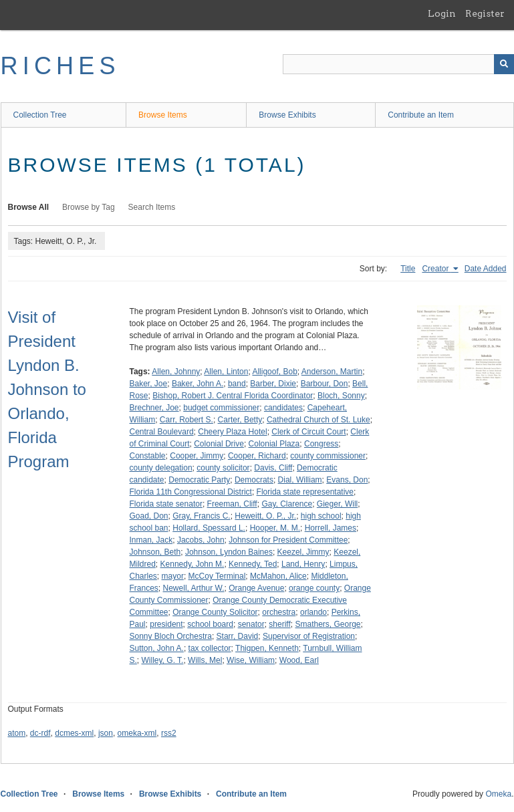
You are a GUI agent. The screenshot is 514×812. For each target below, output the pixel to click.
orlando (313, 612)
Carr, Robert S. (186, 420)
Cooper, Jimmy (197, 456)
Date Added (486, 269)
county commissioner (328, 456)
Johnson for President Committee (288, 540)
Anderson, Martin (332, 372)
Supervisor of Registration (309, 636)
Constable (148, 456)
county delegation (161, 468)
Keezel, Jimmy (303, 552)
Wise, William (251, 660)
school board (210, 624)
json (106, 733)
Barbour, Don (325, 384)
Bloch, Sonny (341, 396)
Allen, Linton (226, 372)
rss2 (169, 733)
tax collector (210, 648)
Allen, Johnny (176, 372)
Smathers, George (328, 624)
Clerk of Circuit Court (308, 432)
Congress (321, 444)
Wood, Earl (299, 660)
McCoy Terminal (217, 576)
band (237, 384)
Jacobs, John (201, 540)
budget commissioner (221, 408)
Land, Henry (303, 564)
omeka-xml (137, 733)
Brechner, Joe (154, 408)
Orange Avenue (256, 588)
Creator (436, 269)
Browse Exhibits (287, 115)
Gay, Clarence (287, 504)
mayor (173, 576)
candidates (283, 408)
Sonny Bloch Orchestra (171, 636)
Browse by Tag (89, 207)
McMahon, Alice (278, 576)
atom (17, 733)
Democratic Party (199, 480)
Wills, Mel (205, 660)
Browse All (29, 207)
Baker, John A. (198, 384)
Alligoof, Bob (274, 372)
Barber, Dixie (273, 384)
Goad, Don (149, 516)
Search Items (152, 207)
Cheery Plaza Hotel (232, 432)
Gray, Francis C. (201, 516)
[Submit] (504, 64)
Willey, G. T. (163, 660)
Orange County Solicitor (215, 612)
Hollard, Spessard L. (209, 528)
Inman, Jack (151, 540)
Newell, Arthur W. (194, 588)
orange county (314, 588)
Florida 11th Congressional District (191, 492)
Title (408, 269)
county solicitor (223, 468)
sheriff (279, 624)
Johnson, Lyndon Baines (229, 552)
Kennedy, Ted (253, 564)
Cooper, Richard (257, 456)
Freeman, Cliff (232, 504)
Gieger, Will (337, 504)
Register (485, 13)
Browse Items (163, 115)
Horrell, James (331, 528)
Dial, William (300, 480)
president (166, 624)
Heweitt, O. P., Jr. (265, 516)
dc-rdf (40, 733)
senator (251, 624)
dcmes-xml (74, 733)
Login (442, 13)
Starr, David (238, 636)
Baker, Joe (149, 384)
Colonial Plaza (274, 444)
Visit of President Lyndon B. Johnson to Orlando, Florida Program (47, 389)
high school (321, 516)
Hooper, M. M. (275, 528)
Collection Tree (40, 115)
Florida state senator (166, 504)
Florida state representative (305, 492)
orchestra (279, 612)
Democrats (254, 480)
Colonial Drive (219, 444)
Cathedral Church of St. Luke (318, 420)
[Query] (398, 64)
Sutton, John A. (157, 648)
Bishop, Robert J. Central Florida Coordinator (233, 396)
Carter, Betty (240, 420)
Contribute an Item (421, 115)
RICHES (60, 66)
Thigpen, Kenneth (267, 648)
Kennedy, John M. (192, 564)
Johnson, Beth (155, 552)
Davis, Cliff (273, 468)
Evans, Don (347, 480)
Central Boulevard (162, 432)
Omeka (498, 794)
